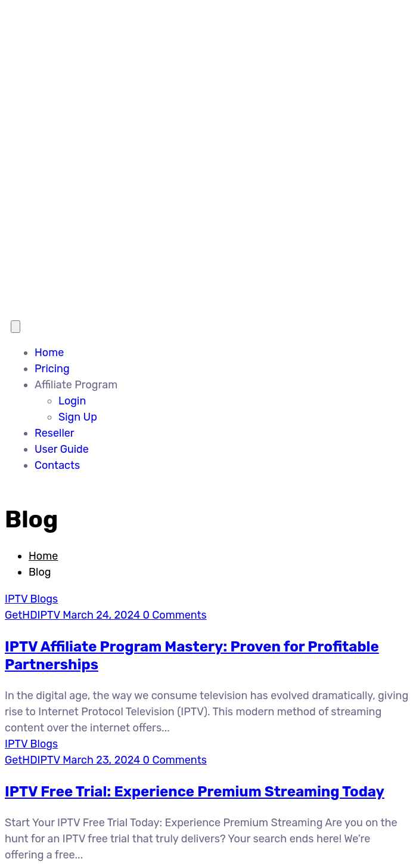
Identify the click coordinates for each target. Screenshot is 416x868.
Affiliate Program (76, 385)
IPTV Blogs (31, 599)
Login (72, 401)
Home (49, 353)
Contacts (57, 465)
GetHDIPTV (32, 615)
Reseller (55, 433)
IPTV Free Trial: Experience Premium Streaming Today (195, 792)
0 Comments (173, 615)
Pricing (52, 369)
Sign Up (78, 417)
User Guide (62, 449)
